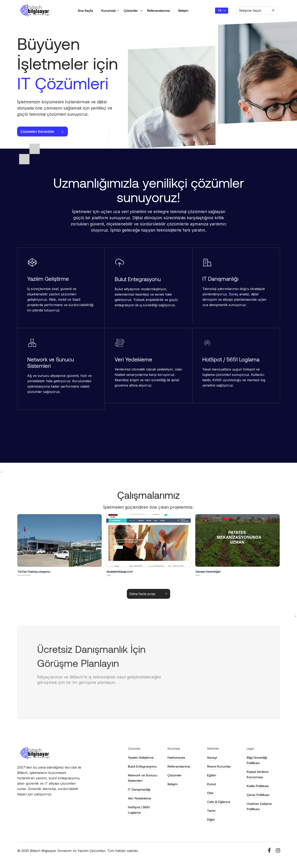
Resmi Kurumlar (219, 766)
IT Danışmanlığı (139, 789)
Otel (210, 793)
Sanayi (212, 757)
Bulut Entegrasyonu (142, 766)
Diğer (211, 819)
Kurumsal (108, 10)
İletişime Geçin (257, 10)
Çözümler (131, 10)
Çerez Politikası (258, 795)
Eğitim (212, 775)
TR (222, 11)
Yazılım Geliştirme (141, 757)
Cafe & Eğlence (219, 802)
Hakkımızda (176, 757)
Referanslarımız (159, 10)
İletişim (183, 10)
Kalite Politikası (258, 786)
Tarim (211, 810)
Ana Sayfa (85, 10)
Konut (212, 784)
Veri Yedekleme (139, 798)
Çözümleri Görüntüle (42, 132)
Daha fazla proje (148, 594)
